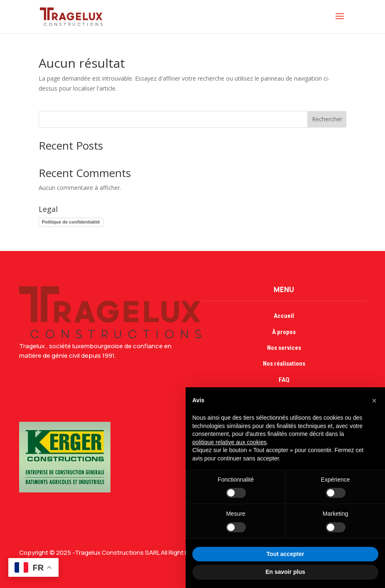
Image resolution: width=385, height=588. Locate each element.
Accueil (284, 316)
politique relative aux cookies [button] (229, 442)
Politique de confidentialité (71, 222)
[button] (374, 401)
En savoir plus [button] (285, 572)
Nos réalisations (284, 364)
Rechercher (327, 119)
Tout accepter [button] (286, 554)
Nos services (284, 348)
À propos (284, 332)
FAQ (284, 380)
